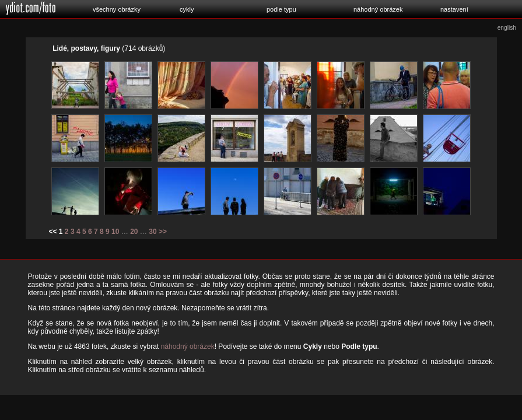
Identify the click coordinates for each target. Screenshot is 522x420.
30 (153, 232)
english (507, 28)
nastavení (454, 9)
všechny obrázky (117, 9)
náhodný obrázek (378, 9)
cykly (187, 9)
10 (115, 232)
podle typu (281, 9)
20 (134, 232)
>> (163, 232)
